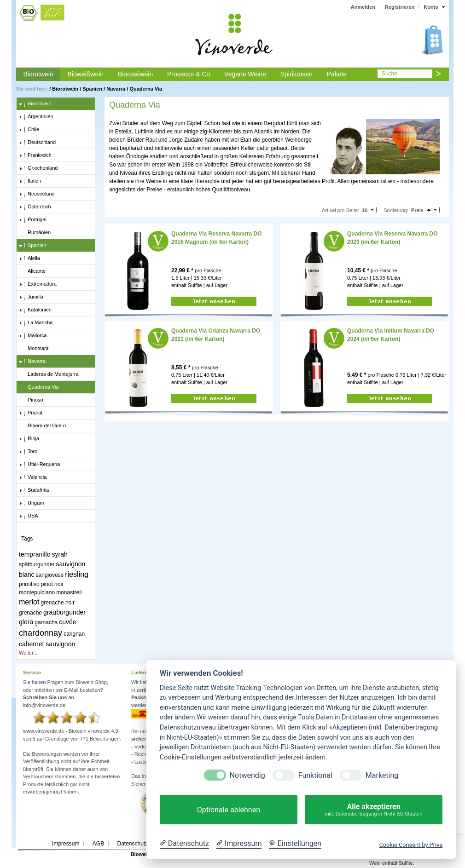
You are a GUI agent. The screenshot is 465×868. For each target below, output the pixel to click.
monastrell (69, 592)
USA (29, 516)
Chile (29, 130)
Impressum (66, 844)
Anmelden (363, 7)
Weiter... (28, 653)
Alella (29, 259)
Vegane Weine (245, 74)
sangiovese (50, 575)
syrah (60, 554)
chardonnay (41, 633)
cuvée (67, 622)
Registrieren (400, 7)
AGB (98, 844)
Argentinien (36, 117)
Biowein (140, 854)
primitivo (29, 584)
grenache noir (58, 603)
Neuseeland (37, 194)
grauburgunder (64, 612)
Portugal (33, 220)
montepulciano (37, 592)
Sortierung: (396, 210)
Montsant (34, 349)
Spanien (92, 89)
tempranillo (35, 554)
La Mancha (36, 323)
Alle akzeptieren (374, 810)
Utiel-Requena (39, 465)
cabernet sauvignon (47, 644)
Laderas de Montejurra (49, 374)
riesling (77, 574)
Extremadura (38, 284)
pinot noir (52, 584)
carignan (74, 634)
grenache (30, 613)
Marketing (382, 775)
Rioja (29, 439)
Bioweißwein (86, 74)
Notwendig (247, 775)
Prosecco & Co (189, 74)
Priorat (31, 413)
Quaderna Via (146, 89)
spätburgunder (37, 564)
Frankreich (35, 155)
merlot (29, 602)
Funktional (315, 775)
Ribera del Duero (42, 426)
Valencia (33, 477)
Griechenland (38, 168)
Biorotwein (38, 74)
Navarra (116, 89)
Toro (28, 452)
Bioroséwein (135, 74)
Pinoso (31, 400)
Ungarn (32, 503)
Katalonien (35, 310)
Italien (30, 181)
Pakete (337, 74)
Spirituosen (296, 74)
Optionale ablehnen (229, 810)
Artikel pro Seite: (340, 210)
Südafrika (34, 490)
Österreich (35, 207)
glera (26, 622)
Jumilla (31, 297)
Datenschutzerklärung (144, 844)
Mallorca (33, 336)
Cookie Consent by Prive (411, 845)
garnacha (46, 622)
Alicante (32, 271)
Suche (389, 74)
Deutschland (37, 143)
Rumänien (35, 233)
